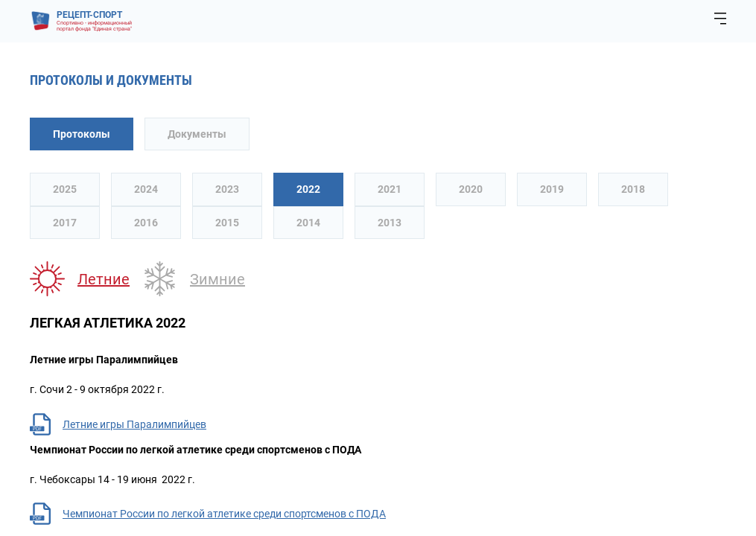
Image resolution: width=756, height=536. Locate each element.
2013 (390, 223)
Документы (197, 134)
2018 (633, 189)
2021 (390, 189)
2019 (552, 189)
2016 (146, 223)
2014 (308, 223)
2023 (227, 189)
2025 (65, 189)
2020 (471, 189)
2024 (146, 189)
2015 (227, 223)
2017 (65, 223)
